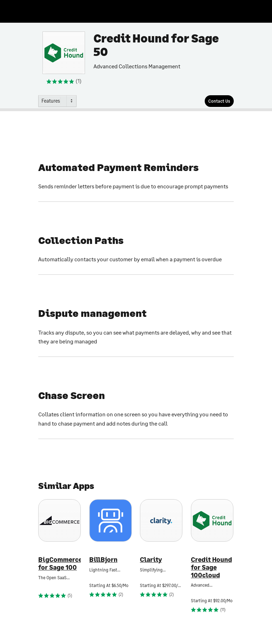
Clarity (151, 560)
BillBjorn (103, 560)
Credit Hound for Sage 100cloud (211, 567)
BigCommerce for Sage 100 (59, 563)
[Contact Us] (219, 101)
